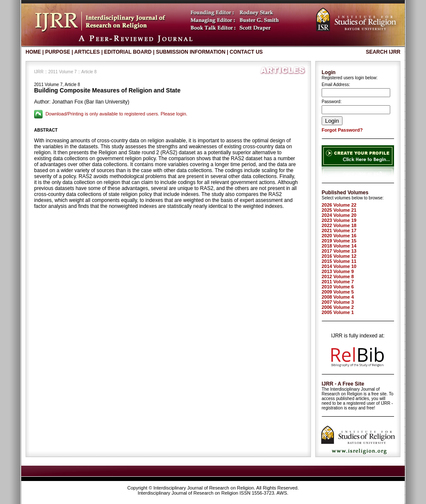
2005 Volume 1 (338, 312)
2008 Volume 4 (338, 297)
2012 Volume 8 (338, 276)
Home (33, 52)
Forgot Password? (342, 130)
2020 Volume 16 (339, 236)
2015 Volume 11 (339, 261)
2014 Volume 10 (339, 266)
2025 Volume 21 (339, 210)
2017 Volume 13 (339, 251)
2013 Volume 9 (338, 271)
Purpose (58, 52)
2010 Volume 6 (338, 287)
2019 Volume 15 (339, 241)
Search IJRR (383, 52)
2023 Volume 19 (339, 220)
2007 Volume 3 (338, 302)
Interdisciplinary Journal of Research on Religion (204, 488)
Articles (87, 52)
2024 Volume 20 (339, 215)
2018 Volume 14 (339, 246)
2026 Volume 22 (339, 205)
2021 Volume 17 (339, 230)
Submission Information (191, 52)
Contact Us (246, 52)
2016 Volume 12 (339, 256)
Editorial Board (128, 52)
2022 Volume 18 (339, 225)
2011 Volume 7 (62, 72)
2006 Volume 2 (338, 307)
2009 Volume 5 (338, 292)
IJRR (39, 72)
